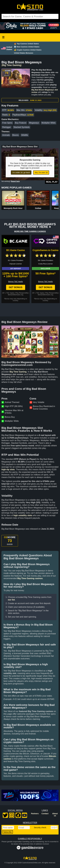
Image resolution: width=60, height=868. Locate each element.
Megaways (34, 123)
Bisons (15, 135)
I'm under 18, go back (21, 173)
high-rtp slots (8, 469)
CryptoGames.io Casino (45, 250)
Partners (35, 814)
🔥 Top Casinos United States (26, 44)
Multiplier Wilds (49, 123)
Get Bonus (16, 287)
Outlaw (38, 208)
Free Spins (7, 123)
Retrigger (7, 127)
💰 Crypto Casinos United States (28, 50)
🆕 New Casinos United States (27, 47)
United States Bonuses (24, 53)
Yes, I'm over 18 (41, 173)
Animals (6, 135)
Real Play (52, 182)
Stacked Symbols (22, 127)
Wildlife (25, 135)
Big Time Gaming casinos (30, 578)
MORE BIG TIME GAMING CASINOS (30, 231)
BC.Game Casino (16, 250)
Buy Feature (21, 123)
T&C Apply (10, 293)
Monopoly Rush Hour (13, 208)
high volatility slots (23, 515)
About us (55, 815)
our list (11, 600)
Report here (15, 181)
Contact (45, 814)
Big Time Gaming (12, 65)
